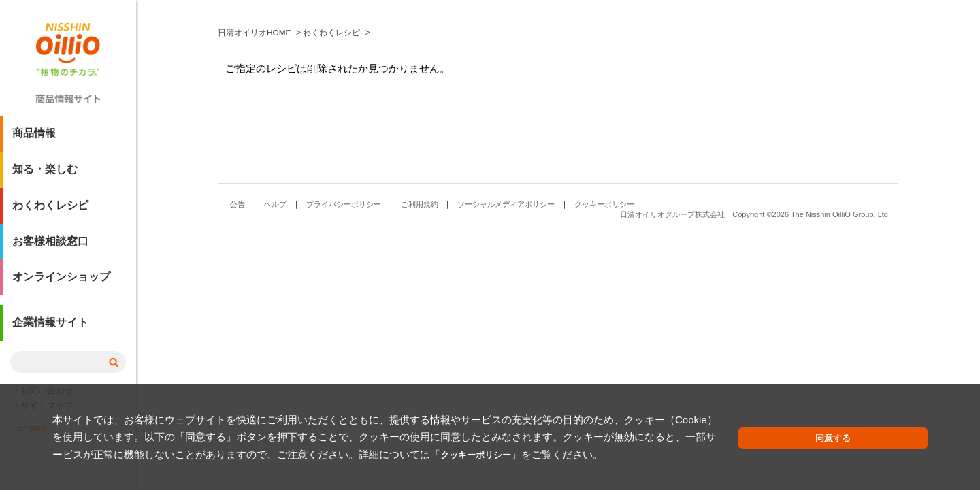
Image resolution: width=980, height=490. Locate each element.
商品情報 (34, 138)
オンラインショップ (61, 283)
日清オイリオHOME (255, 238)
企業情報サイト (50, 329)
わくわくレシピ (50, 211)
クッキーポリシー (226, 454)
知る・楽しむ (45, 175)
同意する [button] (896, 439)
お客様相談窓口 (50, 247)
